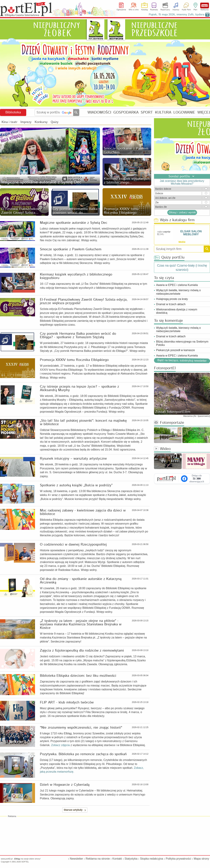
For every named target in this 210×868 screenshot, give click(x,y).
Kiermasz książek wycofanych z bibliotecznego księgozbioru (76, 276)
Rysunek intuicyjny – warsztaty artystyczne (73, 459)
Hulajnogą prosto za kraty (172, 299)
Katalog (144, 10)
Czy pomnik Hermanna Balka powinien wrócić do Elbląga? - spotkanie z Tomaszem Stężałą (78, 336)
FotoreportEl (165, 368)
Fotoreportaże (169, 423)
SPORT (147, 112)
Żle (157, 202)
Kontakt (117, 859)
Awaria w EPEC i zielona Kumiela (177, 285)
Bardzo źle (161, 207)
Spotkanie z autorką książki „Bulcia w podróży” (76, 485)
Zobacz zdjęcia (60, 745)
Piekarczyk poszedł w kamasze (175, 350)
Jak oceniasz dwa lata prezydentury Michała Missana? (182, 182)
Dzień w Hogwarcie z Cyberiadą (65, 785)
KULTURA (163, 112)
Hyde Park (186, 10)
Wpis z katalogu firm (174, 220)
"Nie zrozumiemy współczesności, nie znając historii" (81, 728)
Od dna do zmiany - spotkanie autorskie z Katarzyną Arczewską (81, 581)
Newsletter (76, 859)
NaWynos (205, 6)
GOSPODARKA (126, 112)
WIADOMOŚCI (99, 112)
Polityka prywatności (178, 859)
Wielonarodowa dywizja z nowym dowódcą (177, 311)
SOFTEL (25, 862)
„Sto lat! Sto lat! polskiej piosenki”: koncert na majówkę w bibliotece (83, 423)
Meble (182, 242)
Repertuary (165, 10)
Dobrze (159, 193)
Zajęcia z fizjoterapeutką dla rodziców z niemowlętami (82, 651)
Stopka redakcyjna (152, 859)
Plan (195, 10)
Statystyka (131, 859)
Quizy (55, 122)
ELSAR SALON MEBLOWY (191, 233)
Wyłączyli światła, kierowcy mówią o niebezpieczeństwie (178, 292)
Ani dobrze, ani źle (165, 198)
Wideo (162, 449)
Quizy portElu (169, 258)
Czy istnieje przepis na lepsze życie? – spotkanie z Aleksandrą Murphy (79, 388)
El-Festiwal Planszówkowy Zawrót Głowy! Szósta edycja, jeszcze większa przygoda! (84, 302)
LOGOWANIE (184, 112)
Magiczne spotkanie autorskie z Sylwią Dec (74, 223)
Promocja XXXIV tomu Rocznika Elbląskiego (74, 360)
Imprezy (176, 10)
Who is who (134, 10)
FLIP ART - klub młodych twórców (67, 703)
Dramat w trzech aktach (171, 304)
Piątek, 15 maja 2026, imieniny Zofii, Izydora (176, 15)
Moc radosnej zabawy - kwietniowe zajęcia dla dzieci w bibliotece (83, 512)
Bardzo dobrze (163, 189)
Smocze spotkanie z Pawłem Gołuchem (71, 249)
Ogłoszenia (121, 10)
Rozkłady (154, 10)
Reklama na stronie (98, 859)
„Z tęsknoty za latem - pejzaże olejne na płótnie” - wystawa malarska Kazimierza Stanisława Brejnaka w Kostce (81, 624)
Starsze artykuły (75, 810)
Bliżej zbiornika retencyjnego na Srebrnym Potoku (182, 343)
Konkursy (41, 122)
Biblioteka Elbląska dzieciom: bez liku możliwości (78, 676)
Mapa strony (201, 859)
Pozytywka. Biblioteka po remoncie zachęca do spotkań (83, 754)
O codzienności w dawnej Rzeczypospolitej (73, 545)
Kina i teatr (9, 122)
